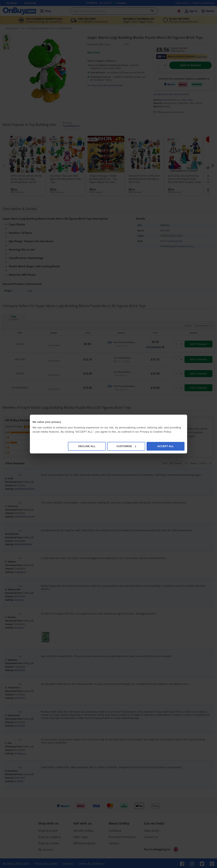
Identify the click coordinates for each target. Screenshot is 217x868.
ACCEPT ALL (165, 446)
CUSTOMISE (126, 446)
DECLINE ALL (87, 446)
